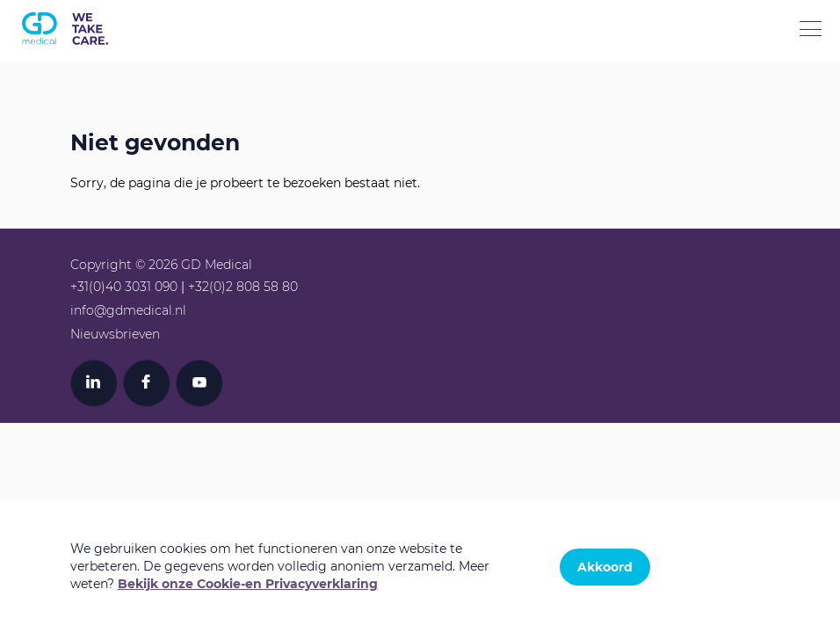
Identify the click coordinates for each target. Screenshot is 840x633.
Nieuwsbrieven (115, 334)
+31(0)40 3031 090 (124, 287)
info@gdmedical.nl (128, 310)
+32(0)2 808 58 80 (243, 287)
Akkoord (605, 567)
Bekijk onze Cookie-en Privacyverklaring (248, 584)
